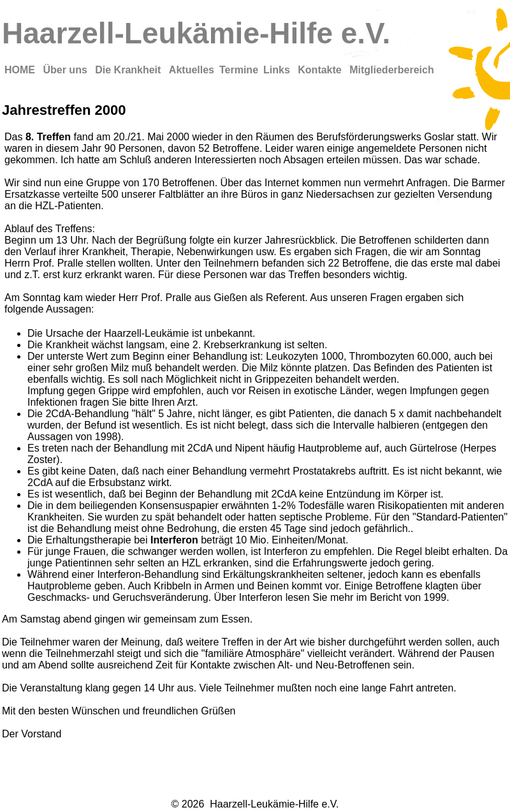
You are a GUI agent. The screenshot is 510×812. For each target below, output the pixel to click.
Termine (239, 70)
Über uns (66, 70)
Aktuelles (192, 70)
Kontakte (321, 70)
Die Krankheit (129, 70)
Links (278, 70)
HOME (21, 70)
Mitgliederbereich (391, 70)
